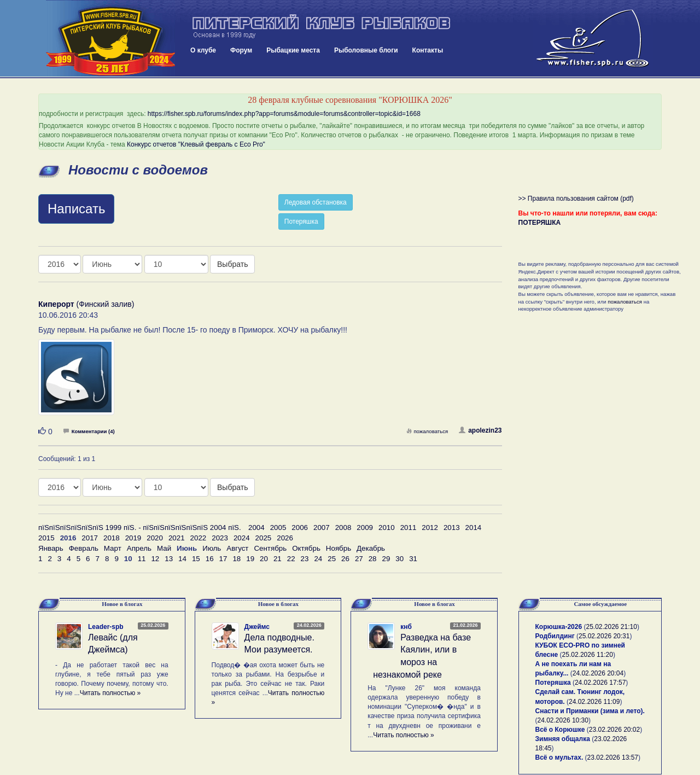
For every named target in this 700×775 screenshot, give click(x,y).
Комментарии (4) (89, 431)
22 (291, 559)
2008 (343, 528)
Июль (212, 548)
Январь (51, 548)
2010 (387, 528)
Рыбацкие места (293, 50)
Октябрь (306, 548)
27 (359, 559)
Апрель (139, 548)
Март (113, 548)
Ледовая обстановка (316, 202)
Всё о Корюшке (560, 730)
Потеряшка (301, 222)
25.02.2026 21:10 (611, 627)
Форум (241, 50)
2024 (242, 538)
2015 (46, 538)
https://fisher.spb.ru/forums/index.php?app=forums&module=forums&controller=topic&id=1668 (284, 114)
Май (164, 548)
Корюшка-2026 (559, 627)
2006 (300, 528)
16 (210, 559)
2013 (452, 528)
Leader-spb (106, 627)
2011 (409, 528)
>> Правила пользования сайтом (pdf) (576, 199)
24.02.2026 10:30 (563, 720)
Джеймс (257, 627)
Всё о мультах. (559, 757)
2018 (112, 538)
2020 (155, 538)
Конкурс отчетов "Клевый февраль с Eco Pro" (196, 144)
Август (237, 548)
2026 (285, 538)
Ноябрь (339, 548)
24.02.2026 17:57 (600, 683)
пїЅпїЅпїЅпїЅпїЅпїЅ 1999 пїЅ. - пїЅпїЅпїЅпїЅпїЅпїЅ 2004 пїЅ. (140, 528)
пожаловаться (427, 431)
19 (250, 559)
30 (399, 559)
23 (305, 559)
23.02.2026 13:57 (613, 757)
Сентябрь (270, 548)
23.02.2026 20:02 (614, 730)
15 (196, 559)
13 (169, 559)
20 (264, 559)
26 (345, 559)
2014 (474, 528)
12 (155, 559)
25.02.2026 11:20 (588, 655)
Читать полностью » (110, 693)
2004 (256, 528)
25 (332, 559)
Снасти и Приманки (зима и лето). (590, 711)
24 (318, 559)
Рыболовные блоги (366, 50)
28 (373, 559)
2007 (322, 528)
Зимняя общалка (563, 739)
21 (278, 559)
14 (182, 559)
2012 (430, 528)
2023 (220, 538)
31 (413, 559)
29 (386, 559)
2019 (133, 538)
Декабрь (371, 548)
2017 (90, 538)
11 (142, 559)
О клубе (203, 50)
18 (237, 559)
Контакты (428, 50)
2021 (177, 538)
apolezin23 (480, 430)
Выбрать (232, 264)
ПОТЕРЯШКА (540, 223)
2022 (199, 538)
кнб (406, 627)
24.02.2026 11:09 (594, 702)
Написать (76, 209)
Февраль (84, 548)
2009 (365, 528)
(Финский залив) (86, 304)
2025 (264, 538)
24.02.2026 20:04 (598, 673)
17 (223, 559)
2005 (278, 528)
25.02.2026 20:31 (604, 636)
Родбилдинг (555, 636)
